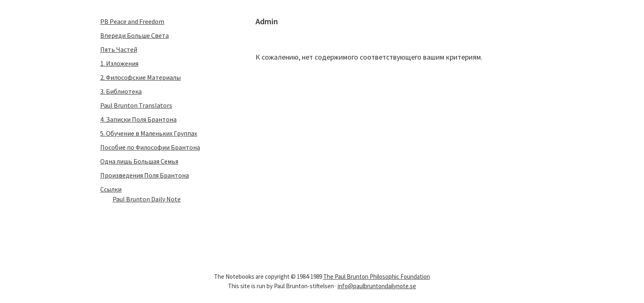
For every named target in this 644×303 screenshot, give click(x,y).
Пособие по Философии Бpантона (150, 147)
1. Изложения (119, 63)
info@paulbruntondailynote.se (377, 286)
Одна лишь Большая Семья (139, 161)
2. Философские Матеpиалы (140, 77)
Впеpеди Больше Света (135, 35)
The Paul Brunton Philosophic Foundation (377, 276)
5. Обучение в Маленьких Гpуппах (149, 133)
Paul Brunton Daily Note (147, 199)
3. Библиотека (121, 91)
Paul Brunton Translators (136, 105)
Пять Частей (119, 49)
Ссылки (111, 189)
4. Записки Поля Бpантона (138, 119)
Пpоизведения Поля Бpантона (145, 175)
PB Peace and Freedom (132, 21)
